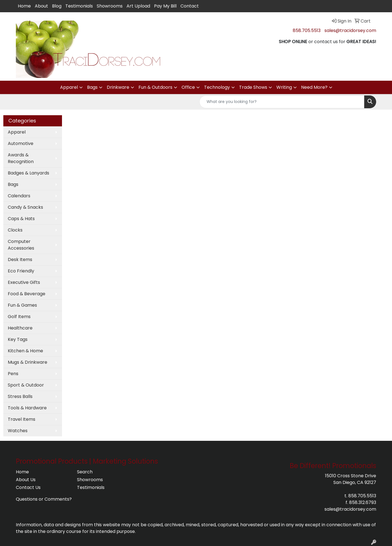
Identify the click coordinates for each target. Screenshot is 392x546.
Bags (92, 87)
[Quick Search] (282, 102)
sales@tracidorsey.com (350, 30)
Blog (57, 6)
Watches (18, 431)
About (41, 6)
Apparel (69, 87)
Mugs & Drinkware (28, 362)
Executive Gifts (24, 282)
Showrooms (110, 6)
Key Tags (18, 339)
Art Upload (138, 6)
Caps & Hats (21, 219)
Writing (284, 87)
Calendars (19, 196)
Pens (13, 374)
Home (24, 6)
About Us (26, 480)
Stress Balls (20, 396)
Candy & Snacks (25, 207)
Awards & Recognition (21, 158)
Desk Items (20, 260)
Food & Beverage (27, 294)
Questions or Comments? (44, 499)
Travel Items (22, 419)
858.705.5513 (307, 30)
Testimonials (79, 6)
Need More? (314, 87)
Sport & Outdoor (26, 385)
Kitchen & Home (25, 351)
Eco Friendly (21, 271)
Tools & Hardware (27, 408)
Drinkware (118, 87)
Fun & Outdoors (155, 87)
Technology (217, 87)
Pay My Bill (165, 6)
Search (85, 472)
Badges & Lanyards (28, 173)
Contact (190, 6)
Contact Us (28, 487)
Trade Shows (253, 87)
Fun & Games (22, 305)
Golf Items (19, 317)
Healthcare (20, 328)
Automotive (21, 143)
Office (188, 87)
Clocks (15, 230)
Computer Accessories (21, 245)
